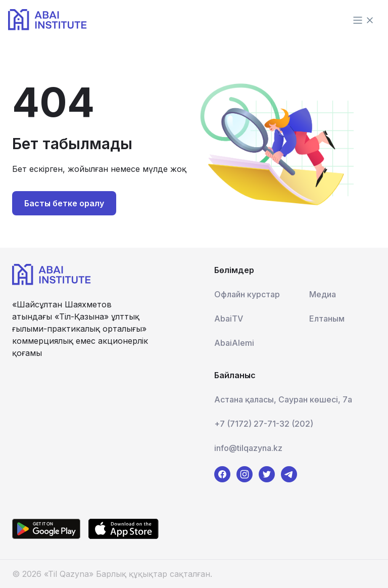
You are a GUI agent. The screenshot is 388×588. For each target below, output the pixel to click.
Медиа (323, 294)
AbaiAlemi (234, 343)
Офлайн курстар (247, 294)
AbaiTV (229, 319)
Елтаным (327, 319)
